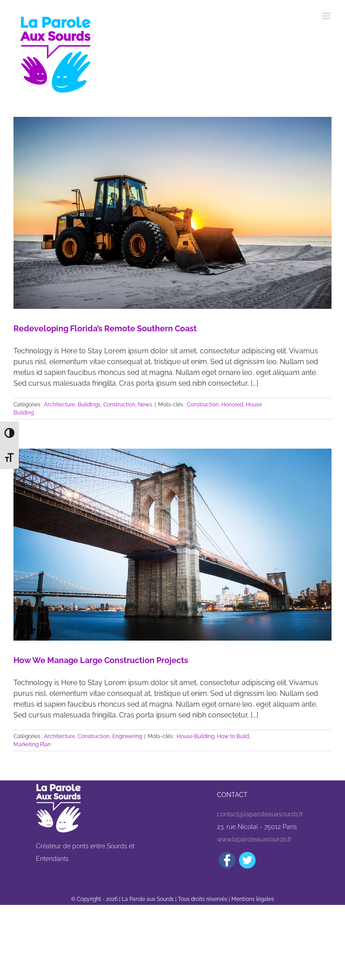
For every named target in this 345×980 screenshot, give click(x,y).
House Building (195, 736)
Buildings (89, 405)
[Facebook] (227, 860)
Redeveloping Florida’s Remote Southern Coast (105, 328)
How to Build (233, 736)
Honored (232, 405)
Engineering (127, 736)
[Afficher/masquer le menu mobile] (327, 16)
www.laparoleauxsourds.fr (254, 839)
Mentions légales (253, 899)
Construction (119, 405)
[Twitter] (247, 860)
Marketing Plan (32, 744)
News (145, 405)
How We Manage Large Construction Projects (101, 660)
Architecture (60, 405)
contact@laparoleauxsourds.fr (260, 814)
